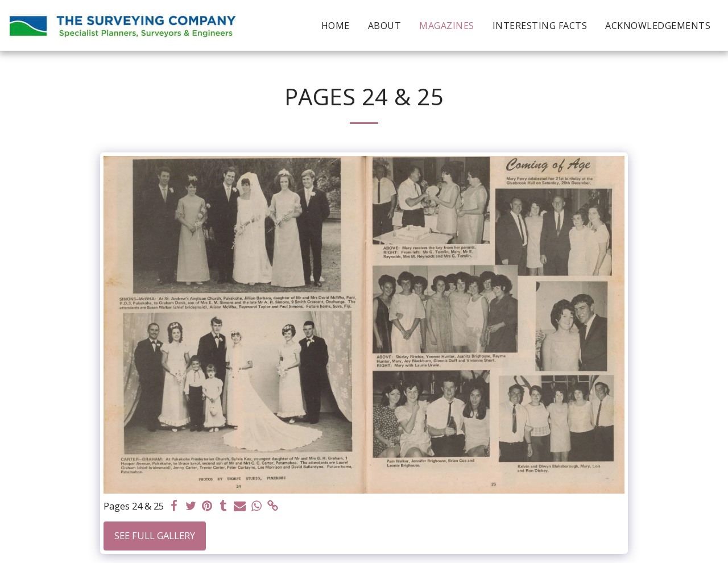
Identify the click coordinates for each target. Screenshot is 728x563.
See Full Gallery (155, 535)
